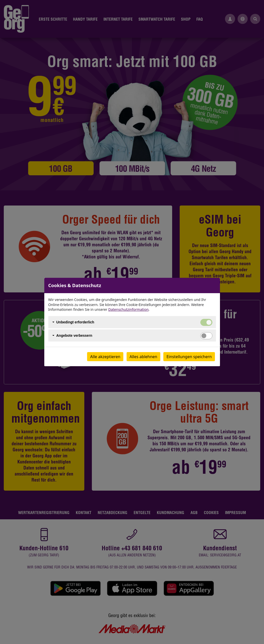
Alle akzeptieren (105, 357)
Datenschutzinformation (128, 309)
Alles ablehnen (143, 357)
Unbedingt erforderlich (75, 322)
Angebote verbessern (74, 335)
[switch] (206, 336)
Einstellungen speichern (189, 357)
